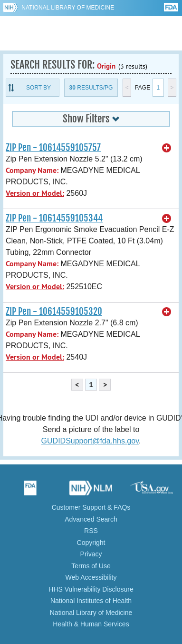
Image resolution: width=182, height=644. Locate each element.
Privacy (91, 554)
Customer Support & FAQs (91, 507)
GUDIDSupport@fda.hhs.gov (90, 441)
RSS (91, 531)
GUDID (91, 33)
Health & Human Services (91, 624)
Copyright (91, 543)
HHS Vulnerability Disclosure (91, 589)
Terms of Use (91, 566)
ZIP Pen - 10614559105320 (54, 312)
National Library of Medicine (68, 8)
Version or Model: (35, 193)
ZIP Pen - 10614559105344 (54, 218)
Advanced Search (91, 519)
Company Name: (32, 170)
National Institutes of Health (91, 601)
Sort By (38, 88)
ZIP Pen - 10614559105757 (53, 148)
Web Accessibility (91, 577)
